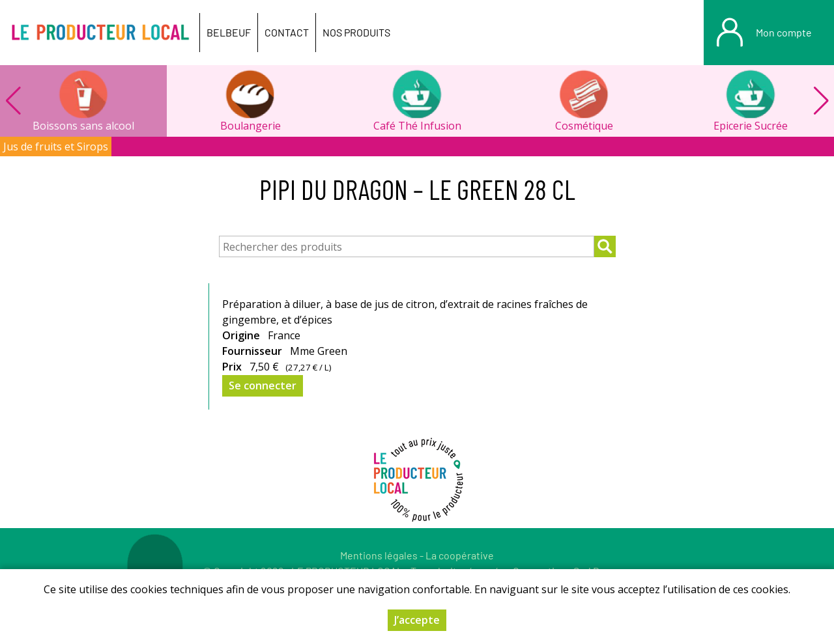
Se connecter (263, 385)
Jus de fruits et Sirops (56, 147)
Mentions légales (379, 555)
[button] (821, 101)
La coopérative (460, 555)
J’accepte (417, 620)
